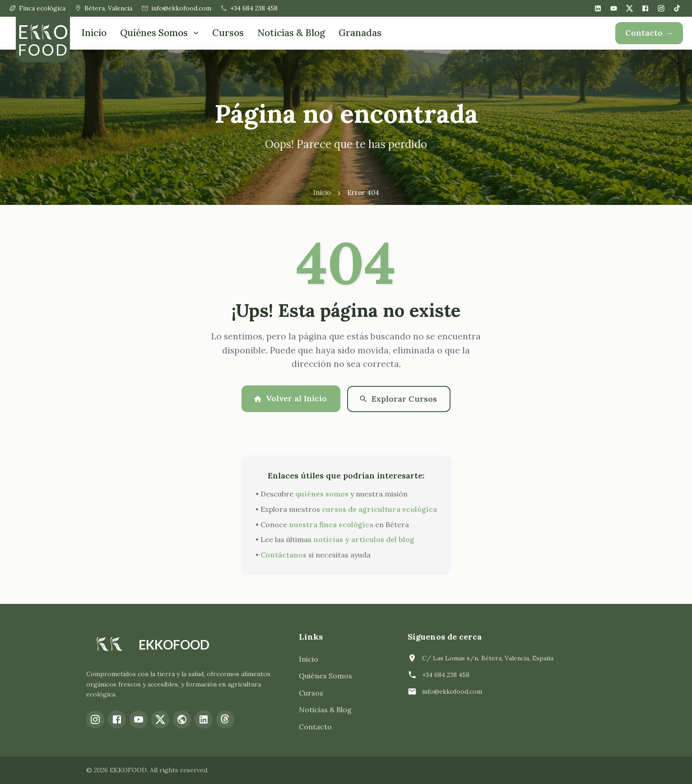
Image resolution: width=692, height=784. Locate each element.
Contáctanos (283, 555)
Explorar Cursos (398, 398)
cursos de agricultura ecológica (379, 509)
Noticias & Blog (291, 33)
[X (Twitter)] (629, 8)
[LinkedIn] (598, 8)
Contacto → (649, 33)
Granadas (360, 33)
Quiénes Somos (160, 33)
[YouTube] (614, 8)
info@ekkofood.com (452, 691)
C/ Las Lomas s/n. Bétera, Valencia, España (488, 658)
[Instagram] (661, 8)
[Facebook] (645, 8)
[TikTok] (677, 8)
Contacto (315, 727)
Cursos (228, 33)
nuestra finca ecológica (331, 524)
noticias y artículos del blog (364, 539)
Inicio (94, 33)
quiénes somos (322, 494)
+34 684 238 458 (446, 674)
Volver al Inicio (290, 398)
